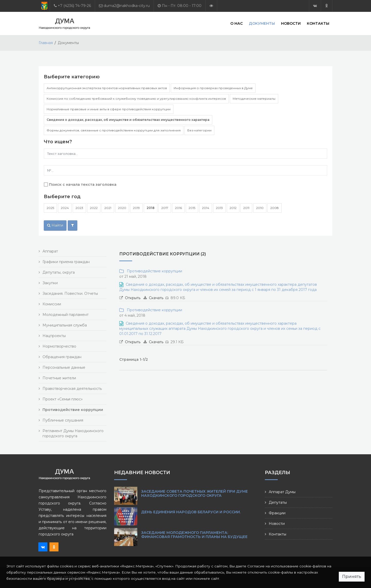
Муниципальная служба (65, 325)
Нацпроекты (54, 336)
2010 (260, 208)
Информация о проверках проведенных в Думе (213, 88)
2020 (122, 208)
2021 (108, 208)
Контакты (318, 23)
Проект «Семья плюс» (63, 399)
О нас (237, 23)
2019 (136, 208)
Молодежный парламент (66, 315)
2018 (151, 208)
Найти (55, 225)
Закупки (50, 283)
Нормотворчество (59, 346)
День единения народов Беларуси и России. (191, 512)
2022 (94, 208)
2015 (192, 208)
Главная (46, 43)
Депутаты (278, 502)
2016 (178, 208)
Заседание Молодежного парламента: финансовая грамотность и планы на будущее (194, 535)
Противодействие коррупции (153, 271)
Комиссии (52, 304)
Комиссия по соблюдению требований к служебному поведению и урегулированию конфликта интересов (136, 99)
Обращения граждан (62, 357)
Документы (262, 23)
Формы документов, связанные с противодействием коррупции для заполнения (114, 130)
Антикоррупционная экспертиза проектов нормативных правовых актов (107, 88)
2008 (275, 208)
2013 (219, 208)
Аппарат (50, 251)
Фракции (277, 513)
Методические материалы (254, 99)
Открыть (133, 298)
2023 (79, 208)
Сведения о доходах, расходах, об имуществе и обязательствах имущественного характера (128, 120)
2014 (206, 208)
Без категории (199, 130)
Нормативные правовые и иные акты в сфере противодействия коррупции (109, 109)
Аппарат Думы (282, 492)
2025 (50, 208)
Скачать (156, 298)
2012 (233, 208)
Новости (291, 23)
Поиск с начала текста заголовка (83, 184)
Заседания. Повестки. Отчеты (70, 293)
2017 (165, 208)
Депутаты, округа (59, 272)
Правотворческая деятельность (72, 389)
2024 (65, 208)
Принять (352, 577)
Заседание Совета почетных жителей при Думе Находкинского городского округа (195, 493)
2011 (246, 208)
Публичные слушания (63, 420)
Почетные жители (59, 378)
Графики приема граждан (66, 262)
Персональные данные (64, 367)
